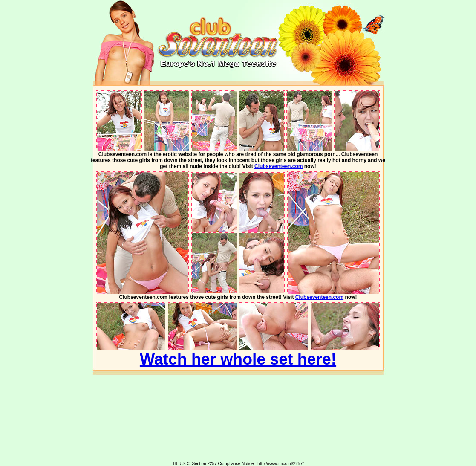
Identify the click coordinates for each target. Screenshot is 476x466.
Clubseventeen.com (278, 166)
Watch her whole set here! (238, 359)
